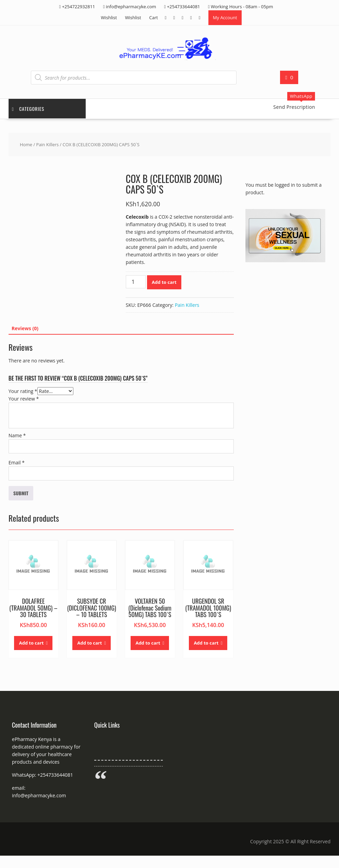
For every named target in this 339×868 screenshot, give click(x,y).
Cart (153, 18)
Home (26, 144)
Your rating (23, 391)
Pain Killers (47, 144)
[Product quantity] (136, 282)
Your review (24, 399)
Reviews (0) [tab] (25, 328)
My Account (225, 18)
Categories (28, 109)
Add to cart (164, 282)
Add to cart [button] (31, 643)
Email (17, 462)
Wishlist (109, 18)
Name (17, 435)
